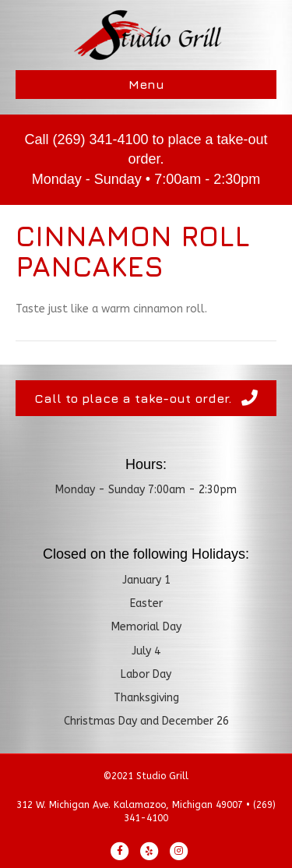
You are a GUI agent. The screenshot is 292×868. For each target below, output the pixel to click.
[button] (146, 398)
